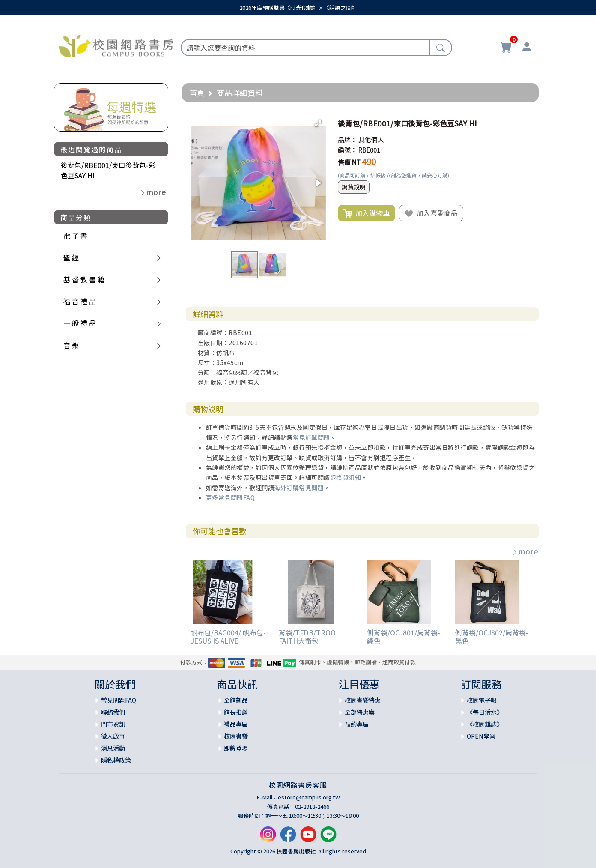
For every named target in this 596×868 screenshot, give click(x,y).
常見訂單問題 (311, 437)
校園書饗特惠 (363, 700)
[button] (318, 123)
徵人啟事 (113, 736)
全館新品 (236, 700)
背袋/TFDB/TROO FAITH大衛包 (307, 636)
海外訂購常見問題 (299, 488)
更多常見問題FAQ (231, 497)
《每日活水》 (485, 712)
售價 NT (349, 162)
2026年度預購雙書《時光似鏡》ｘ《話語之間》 (298, 7)
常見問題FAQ (119, 700)
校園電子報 (482, 700)
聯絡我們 (113, 712)
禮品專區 (236, 724)
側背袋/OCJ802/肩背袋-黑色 (492, 636)
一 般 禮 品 (80, 323)
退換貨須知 (346, 477)
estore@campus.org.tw (309, 797)
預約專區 (357, 724)
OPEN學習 (481, 736)
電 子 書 (75, 236)
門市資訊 (113, 724)
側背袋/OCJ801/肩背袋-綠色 (404, 636)
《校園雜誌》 (485, 724)
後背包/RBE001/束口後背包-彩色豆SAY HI (108, 170)
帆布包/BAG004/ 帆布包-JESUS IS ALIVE (228, 636)
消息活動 (113, 748)
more (525, 551)
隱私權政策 (116, 760)
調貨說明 (354, 187)
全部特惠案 (360, 712)
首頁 (197, 93)
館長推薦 (236, 712)
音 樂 (71, 345)
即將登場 (236, 748)
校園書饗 (236, 736)
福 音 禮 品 (80, 301)
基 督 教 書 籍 (84, 279)
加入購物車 (367, 213)
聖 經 (71, 257)
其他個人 (371, 139)
